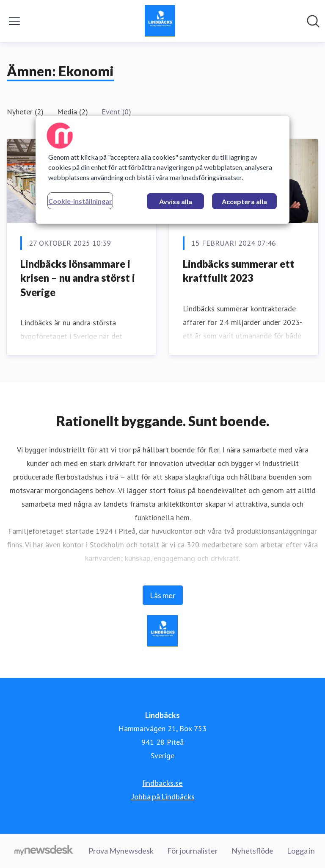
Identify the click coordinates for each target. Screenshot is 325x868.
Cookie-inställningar (80, 201)
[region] (162, 170)
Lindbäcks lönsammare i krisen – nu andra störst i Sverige (78, 278)
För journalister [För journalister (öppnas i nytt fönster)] (193, 851)
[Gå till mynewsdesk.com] (44, 851)
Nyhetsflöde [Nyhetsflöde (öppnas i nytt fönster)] (252, 851)
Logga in (301, 851)
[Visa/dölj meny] (14, 21)
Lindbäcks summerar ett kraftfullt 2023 (239, 271)
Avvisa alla (176, 201)
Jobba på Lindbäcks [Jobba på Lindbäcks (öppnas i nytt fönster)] (163, 796)
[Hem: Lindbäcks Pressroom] (160, 21)
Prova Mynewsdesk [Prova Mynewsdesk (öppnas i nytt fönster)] (121, 851)
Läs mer (163, 595)
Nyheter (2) (25, 112)
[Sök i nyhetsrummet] (313, 21)
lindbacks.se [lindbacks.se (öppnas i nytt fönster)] (163, 783)
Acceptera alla (244, 201)
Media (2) (73, 112)
